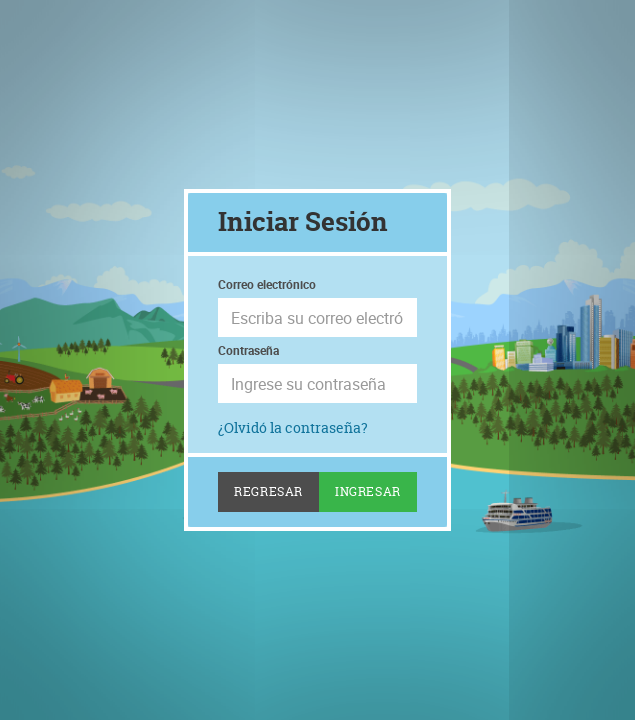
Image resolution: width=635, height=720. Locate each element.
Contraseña (248, 350)
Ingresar (368, 491)
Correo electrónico (267, 284)
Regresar (268, 491)
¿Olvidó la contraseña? (293, 427)
